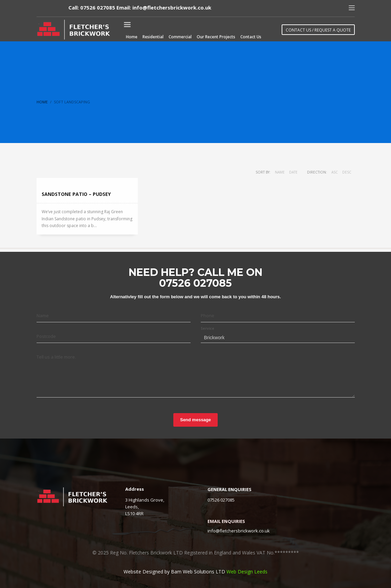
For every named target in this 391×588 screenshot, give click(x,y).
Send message (195, 420)
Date (293, 172)
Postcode (46, 336)
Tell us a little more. (56, 357)
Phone (208, 316)
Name (280, 172)
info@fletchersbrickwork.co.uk (239, 531)
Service (208, 328)
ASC (335, 172)
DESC (347, 172)
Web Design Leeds (247, 572)
